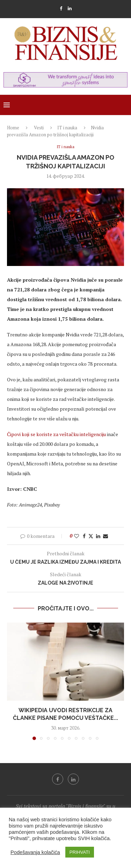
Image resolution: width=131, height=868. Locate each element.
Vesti (39, 128)
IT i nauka (67, 128)
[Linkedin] (70, 8)
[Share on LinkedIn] (98, 536)
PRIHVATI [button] (80, 852)
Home (13, 128)
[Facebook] (61, 8)
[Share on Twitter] (91, 536)
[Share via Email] (105, 536)
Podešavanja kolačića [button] (35, 852)
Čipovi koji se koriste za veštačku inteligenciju (56, 434)
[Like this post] (77, 536)
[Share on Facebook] (84, 536)
